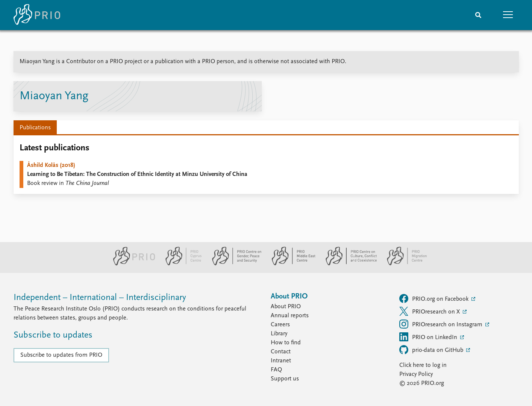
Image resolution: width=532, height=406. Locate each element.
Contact (281, 352)
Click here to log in (423, 365)
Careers (280, 325)
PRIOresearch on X (430, 311)
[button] (508, 15)
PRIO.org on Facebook (435, 298)
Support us (285, 379)
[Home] (37, 15)
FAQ (276, 370)
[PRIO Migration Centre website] (403, 264)
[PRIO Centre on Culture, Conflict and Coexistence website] (348, 264)
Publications (35, 128)
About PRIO (286, 307)
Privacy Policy (416, 374)
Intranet (281, 361)
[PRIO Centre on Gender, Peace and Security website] (234, 264)
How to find (286, 343)
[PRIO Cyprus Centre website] (180, 264)
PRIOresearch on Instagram (442, 324)
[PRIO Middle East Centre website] (290, 264)
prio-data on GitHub (432, 350)
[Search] (478, 15)
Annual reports (290, 316)
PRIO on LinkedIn (429, 337)
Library (279, 334)
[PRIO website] (131, 264)
